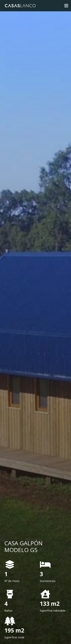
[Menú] (66, 6)
